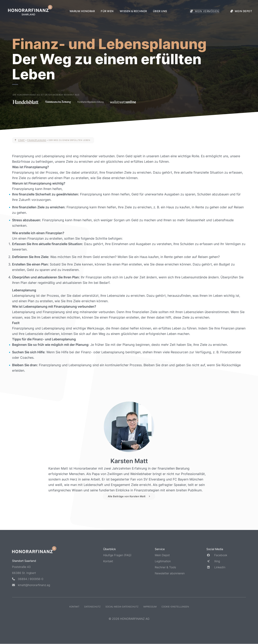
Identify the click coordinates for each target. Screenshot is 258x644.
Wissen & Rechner (133, 11)
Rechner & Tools (165, 567)
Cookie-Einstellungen (175, 606)
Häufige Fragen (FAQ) (117, 555)
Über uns (160, 11)
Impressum (150, 606)
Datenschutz (92, 606)
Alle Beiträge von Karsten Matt (127, 496)
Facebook (217, 555)
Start (21, 140)
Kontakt (108, 561)
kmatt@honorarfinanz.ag (31, 585)
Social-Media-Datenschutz (122, 606)
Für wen (107, 11)
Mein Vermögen (205, 11)
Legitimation (163, 561)
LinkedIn (216, 567)
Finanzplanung (37, 140)
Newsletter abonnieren (170, 573)
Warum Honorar (82, 11)
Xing (213, 561)
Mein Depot (241, 11)
